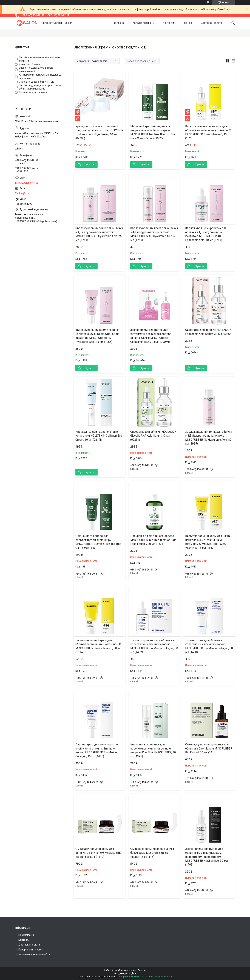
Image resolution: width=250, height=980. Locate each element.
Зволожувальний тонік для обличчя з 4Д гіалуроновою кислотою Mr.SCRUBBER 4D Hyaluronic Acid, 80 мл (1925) (209, 438)
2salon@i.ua (22, 193)
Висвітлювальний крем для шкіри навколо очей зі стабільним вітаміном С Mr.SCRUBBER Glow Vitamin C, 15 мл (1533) (208, 542)
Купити (90, 165)
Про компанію (26, 935)
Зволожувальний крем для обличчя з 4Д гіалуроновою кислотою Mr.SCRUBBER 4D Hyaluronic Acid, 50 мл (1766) (154, 234)
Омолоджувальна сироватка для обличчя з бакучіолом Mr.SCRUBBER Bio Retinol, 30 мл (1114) (209, 748)
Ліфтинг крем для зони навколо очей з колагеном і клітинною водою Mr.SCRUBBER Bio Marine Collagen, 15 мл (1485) (97, 750)
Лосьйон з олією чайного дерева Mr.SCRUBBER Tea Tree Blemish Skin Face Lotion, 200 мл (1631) (153, 540)
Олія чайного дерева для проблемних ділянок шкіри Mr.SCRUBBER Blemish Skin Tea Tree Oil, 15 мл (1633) (98, 542)
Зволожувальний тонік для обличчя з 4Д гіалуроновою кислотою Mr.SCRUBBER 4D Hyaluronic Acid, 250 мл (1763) (99, 234)
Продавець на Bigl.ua (125, 973)
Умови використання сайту (34, 955)
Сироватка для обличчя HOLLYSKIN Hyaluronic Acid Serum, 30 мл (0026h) (209, 332)
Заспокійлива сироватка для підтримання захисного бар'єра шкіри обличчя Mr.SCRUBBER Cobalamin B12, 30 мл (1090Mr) (151, 336)
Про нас (187, 23)
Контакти (168, 23)
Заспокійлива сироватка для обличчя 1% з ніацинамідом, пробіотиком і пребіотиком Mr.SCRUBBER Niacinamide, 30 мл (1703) (206, 857)
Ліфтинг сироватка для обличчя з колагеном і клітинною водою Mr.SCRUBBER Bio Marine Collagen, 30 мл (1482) (154, 646)
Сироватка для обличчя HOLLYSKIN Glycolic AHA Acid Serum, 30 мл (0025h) (153, 436)
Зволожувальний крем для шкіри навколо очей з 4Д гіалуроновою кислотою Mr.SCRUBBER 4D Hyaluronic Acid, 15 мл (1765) (98, 336)
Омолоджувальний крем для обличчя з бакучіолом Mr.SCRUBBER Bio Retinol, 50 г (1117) (99, 853)
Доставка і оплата (211, 23)
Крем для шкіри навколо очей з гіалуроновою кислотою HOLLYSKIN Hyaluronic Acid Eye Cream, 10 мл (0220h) (99, 132)
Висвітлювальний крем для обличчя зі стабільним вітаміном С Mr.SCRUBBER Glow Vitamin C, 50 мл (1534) (98, 646)
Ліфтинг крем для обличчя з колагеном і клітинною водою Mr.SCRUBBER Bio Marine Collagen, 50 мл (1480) (209, 646)
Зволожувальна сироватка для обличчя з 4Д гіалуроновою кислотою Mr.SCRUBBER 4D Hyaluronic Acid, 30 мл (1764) (206, 234)
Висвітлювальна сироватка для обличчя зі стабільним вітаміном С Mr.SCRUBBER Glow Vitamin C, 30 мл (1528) (208, 132)
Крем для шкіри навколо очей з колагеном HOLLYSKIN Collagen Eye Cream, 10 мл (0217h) (99, 436)
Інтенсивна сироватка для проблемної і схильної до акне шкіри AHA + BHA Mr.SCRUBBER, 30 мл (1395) (153, 750)
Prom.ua (142, 970)
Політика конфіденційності (158, 977)
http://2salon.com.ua (27, 183)
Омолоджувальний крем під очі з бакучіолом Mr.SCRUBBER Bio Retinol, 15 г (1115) (152, 853)
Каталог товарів (142, 23)
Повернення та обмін (31, 950)
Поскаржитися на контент (130, 977)
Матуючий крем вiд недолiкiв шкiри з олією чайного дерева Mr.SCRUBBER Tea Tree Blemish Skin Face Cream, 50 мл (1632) (153, 132)
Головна (119, 23)
